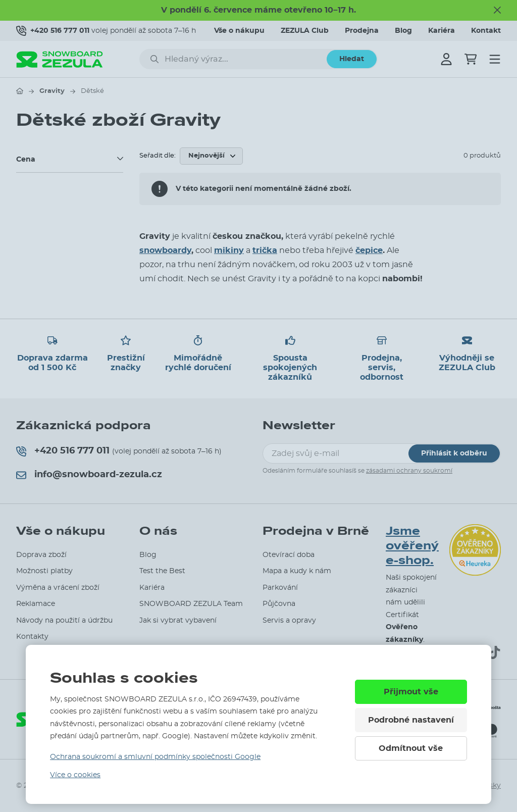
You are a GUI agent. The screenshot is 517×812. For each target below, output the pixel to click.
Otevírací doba (289, 555)
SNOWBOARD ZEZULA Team (191, 604)
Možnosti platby (44, 571)
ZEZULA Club (305, 31)
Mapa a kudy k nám (297, 571)
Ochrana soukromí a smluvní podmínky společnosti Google (155, 757)
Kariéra (442, 31)
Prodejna (362, 31)
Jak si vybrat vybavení (178, 621)
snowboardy (165, 250)
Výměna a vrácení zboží (58, 588)
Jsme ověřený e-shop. (412, 546)
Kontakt (486, 31)
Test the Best (162, 571)
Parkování (280, 588)
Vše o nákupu (239, 31)
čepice (369, 250)
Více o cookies (75, 775)
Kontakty (32, 637)
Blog (403, 31)
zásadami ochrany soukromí (409, 471)
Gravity (52, 91)
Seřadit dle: (158, 156)
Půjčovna (279, 604)
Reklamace (36, 604)
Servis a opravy (289, 621)
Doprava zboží (41, 555)
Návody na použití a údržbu (64, 621)
